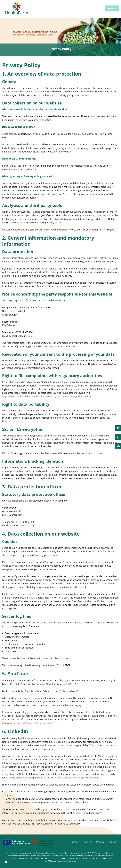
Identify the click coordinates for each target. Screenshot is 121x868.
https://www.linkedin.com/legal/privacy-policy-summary (70, 778)
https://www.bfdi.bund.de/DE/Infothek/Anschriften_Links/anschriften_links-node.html (47, 396)
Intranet (75, 842)
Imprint (88, 842)
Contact (113, 842)
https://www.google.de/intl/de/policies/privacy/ (27, 723)
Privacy (100, 842)
